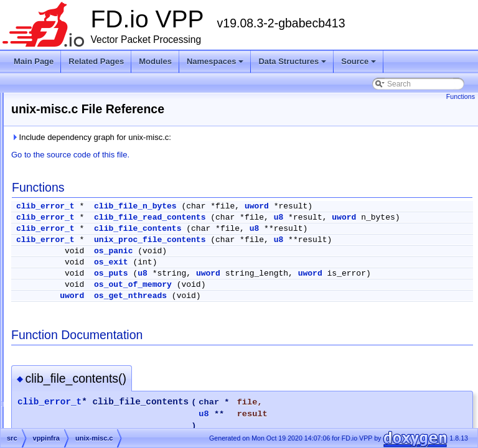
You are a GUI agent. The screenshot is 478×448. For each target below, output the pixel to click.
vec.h (70, 370)
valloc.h (74, 340)
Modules (155, 61)
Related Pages (96, 61)
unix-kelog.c (81, 250)
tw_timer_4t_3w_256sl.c (101, 116)
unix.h (71, 280)
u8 (434, 217)
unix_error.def (84, 295)
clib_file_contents (293, 238)
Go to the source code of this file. (226, 155)
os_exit (267, 281)
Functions (461, 96)
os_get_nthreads (286, 324)
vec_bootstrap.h (87, 385)
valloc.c (73, 325)
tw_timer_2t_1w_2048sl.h (103, 101)
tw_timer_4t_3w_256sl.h (101, 131)
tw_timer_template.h (95, 190)
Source (359, 65)
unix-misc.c (80, 265)
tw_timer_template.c (94, 175)
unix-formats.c (84, 235)
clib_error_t (201, 206)
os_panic (269, 270)
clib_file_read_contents (305, 217)
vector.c (74, 399)
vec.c (70, 355)
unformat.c (79, 220)
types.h (73, 205)
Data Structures (293, 65)
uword (412, 206)
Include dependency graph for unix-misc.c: (247, 137)
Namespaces (216, 65)
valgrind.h (77, 310)
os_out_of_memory (288, 313)
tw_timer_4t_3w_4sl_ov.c (103, 146)
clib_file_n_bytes (291, 206)
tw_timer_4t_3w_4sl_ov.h (103, 161)
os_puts (267, 292)
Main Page (34, 61)
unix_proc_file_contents (305, 249)
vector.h (74, 414)
